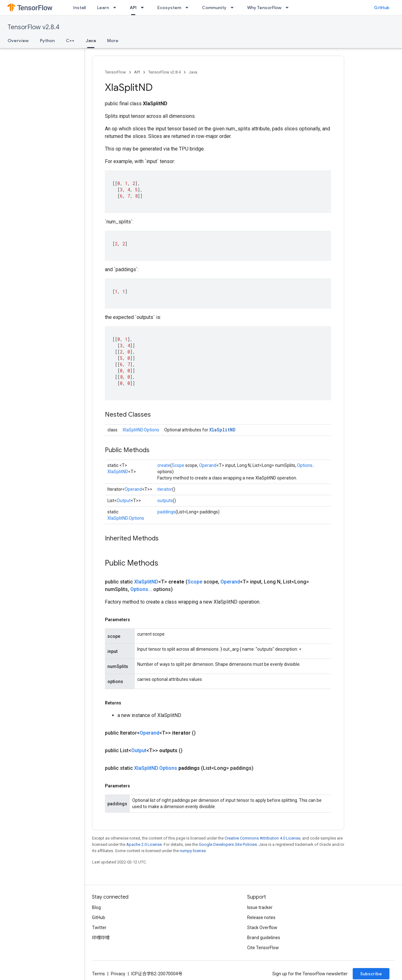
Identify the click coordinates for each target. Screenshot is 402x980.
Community (214, 8)
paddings (166, 512)
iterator (165, 489)
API (137, 72)
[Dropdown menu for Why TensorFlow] (289, 8)
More (113, 41)
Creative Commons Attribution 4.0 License (262, 838)
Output (124, 501)
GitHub (382, 8)
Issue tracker (260, 907)
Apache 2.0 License (144, 844)
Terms (98, 974)
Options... (306, 465)
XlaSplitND (222, 430)
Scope (178, 465)
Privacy (118, 974)
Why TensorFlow (264, 8)
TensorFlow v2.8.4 (33, 27)
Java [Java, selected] (91, 41)
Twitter (99, 928)
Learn (103, 8)
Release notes (261, 917)
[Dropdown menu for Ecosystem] (189, 8)
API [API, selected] (133, 8)
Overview (18, 41)
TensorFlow (115, 72)
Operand (208, 465)
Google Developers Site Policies (228, 844)
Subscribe (371, 974)
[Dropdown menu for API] (144, 8)
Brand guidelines (264, 938)
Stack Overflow (262, 928)
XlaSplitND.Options (141, 430)
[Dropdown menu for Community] (234, 8)
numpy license (193, 851)
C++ (70, 41)
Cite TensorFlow (263, 948)
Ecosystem (169, 8)
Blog (96, 907)
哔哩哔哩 (101, 938)
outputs (165, 501)
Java (193, 72)
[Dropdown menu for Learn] (117, 8)
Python (47, 41)
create (164, 465)
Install (79, 8)
